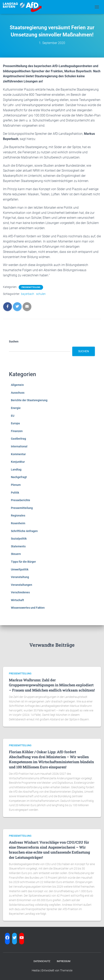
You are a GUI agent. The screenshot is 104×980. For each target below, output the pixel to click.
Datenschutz (42, 961)
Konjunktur (18, 462)
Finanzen (17, 431)
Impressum (64, 961)
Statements (18, 546)
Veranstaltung (20, 577)
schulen (41, 294)
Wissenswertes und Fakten (28, 608)
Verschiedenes (20, 592)
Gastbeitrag (18, 439)
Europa (15, 423)
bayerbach (28, 294)
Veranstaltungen (22, 585)
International (19, 446)
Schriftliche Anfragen (24, 531)
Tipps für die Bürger (23, 562)
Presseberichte (21, 500)
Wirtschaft (17, 600)
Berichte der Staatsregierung (29, 400)
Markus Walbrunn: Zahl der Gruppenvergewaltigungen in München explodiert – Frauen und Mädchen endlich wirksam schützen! (52, 685)
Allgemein (17, 385)
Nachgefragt (19, 477)
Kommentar (18, 454)
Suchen (14, 341)
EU (13, 416)
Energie (16, 408)
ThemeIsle (66, 970)
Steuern (16, 554)
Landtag (16, 469)
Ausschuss (18, 393)
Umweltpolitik (20, 569)
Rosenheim (18, 523)
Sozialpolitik (19, 539)
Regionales (18, 515)
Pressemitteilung (31, 287)
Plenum (16, 485)
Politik (15, 493)
